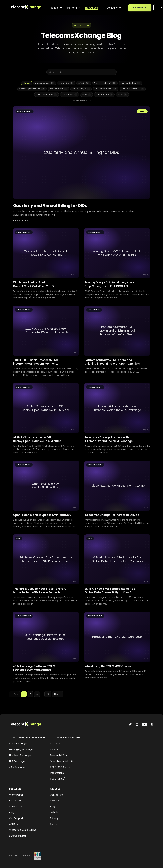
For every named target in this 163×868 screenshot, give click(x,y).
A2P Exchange (104, 95)
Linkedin (54, 801)
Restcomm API (58, 89)
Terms (54, 824)
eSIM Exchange (18, 767)
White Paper (16, 795)
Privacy (54, 818)
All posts (27, 83)
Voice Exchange (18, 744)
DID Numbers (70, 95)
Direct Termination (46, 95)
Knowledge (66, 83)
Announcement (45, 83)
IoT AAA (54, 749)
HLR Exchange (17, 761)
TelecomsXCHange (106, 89)
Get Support (16, 818)
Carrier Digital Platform (32, 89)
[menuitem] (55, 8)
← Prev (15, 694)
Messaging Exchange (21, 749)
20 (48, 694)
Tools (87, 95)
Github (54, 812)
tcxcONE (55, 744)
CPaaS (84, 83)
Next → (58, 694)
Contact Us (140, 8)
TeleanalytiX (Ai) (59, 755)
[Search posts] (82, 72)
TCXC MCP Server (60, 767)
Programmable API (105, 83)
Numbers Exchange (20, 755)
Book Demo (16, 801)
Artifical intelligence (133, 89)
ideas (122, 95)
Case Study (15, 807)
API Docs (14, 824)
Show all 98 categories (81, 100)
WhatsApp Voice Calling (23, 830)
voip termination (130, 83)
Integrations (57, 773)
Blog (12, 812)
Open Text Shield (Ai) (62, 761)
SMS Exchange (81, 89)
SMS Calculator (18, 836)
